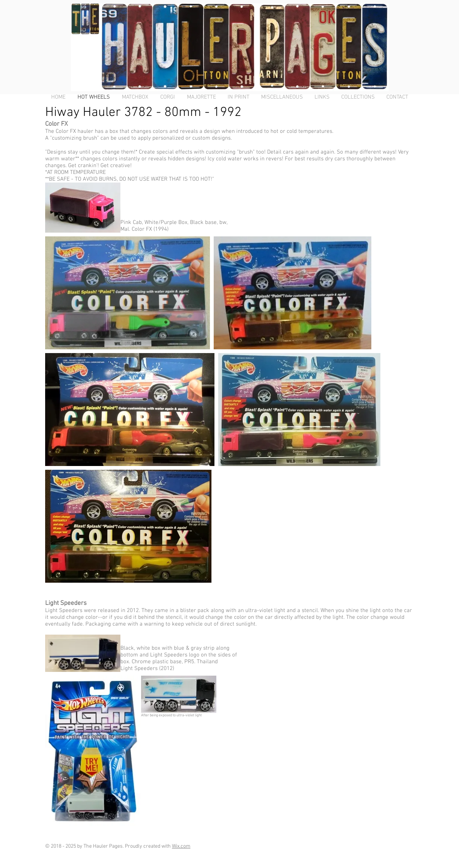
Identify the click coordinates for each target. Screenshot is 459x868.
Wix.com (181, 846)
